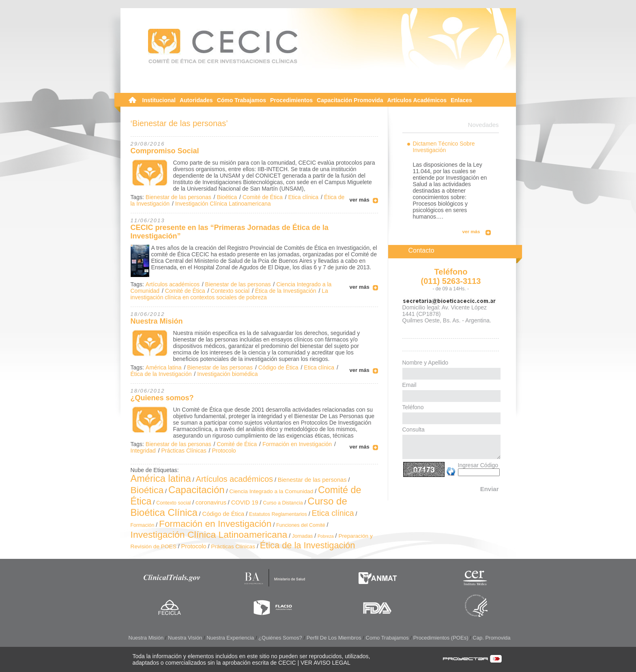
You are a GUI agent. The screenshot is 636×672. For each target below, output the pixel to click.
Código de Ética (278, 367)
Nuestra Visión (185, 638)
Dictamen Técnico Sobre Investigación (444, 147)
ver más (360, 200)
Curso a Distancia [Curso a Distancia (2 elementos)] (283, 503)
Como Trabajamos (387, 638)
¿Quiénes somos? (280, 638)
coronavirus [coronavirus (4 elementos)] (211, 502)
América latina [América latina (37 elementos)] (161, 479)
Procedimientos (291, 100)
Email (409, 385)
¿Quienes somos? (162, 398)
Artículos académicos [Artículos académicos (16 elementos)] (235, 479)
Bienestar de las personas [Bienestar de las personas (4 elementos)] (312, 480)
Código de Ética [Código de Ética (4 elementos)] (223, 514)
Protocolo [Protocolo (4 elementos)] (194, 546)
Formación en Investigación (297, 444)
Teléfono (413, 407)
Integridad (143, 451)
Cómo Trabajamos (242, 100)
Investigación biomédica (227, 374)
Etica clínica (303, 197)
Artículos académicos (173, 284)
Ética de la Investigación (286, 291)
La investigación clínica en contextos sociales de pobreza (229, 294)
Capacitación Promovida (350, 100)
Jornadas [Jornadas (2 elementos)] (302, 536)
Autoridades (196, 100)
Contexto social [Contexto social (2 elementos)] (173, 503)
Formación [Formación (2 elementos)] (143, 525)
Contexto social (230, 291)
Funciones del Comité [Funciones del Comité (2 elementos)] (301, 525)
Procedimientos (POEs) (441, 638)
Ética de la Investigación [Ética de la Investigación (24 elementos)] (308, 545)
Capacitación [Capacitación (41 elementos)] (197, 490)
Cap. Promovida (491, 638)
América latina (164, 367)
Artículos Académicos (417, 100)
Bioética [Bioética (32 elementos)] (147, 490)
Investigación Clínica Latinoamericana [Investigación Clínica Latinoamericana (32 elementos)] (209, 535)
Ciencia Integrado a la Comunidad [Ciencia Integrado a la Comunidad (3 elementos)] (271, 491)
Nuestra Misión (157, 321)
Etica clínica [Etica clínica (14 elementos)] (333, 513)
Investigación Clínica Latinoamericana (223, 204)
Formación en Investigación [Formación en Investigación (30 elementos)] (215, 524)
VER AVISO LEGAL (326, 663)
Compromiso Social (165, 151)
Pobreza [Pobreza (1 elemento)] (326, 536)
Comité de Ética (263, 197)
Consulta (414, 429)
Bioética (227, 197)
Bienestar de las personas (178, 197)
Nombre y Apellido (425, 363)
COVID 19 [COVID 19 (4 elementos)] (245, 502)
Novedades (483, 125)
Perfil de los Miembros (334, 638)
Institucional (159, 100)
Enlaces (461, 100)
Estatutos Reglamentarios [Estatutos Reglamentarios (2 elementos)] (278, 514)
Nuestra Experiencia (230, 638)
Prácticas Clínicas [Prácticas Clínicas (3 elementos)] (233, 546)
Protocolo (224, 451)
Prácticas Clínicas (184, 451)
